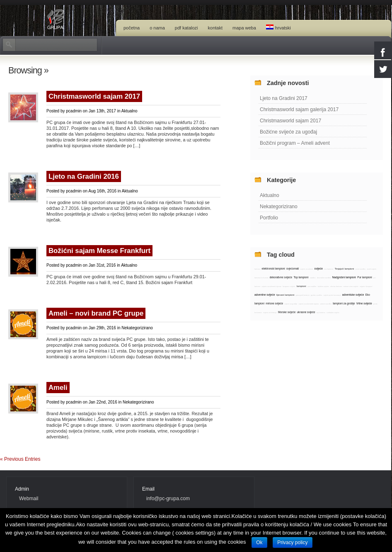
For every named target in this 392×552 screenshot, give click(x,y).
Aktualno (129, 111)
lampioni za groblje (344, 303)
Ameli (58, 388)
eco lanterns (329, 269)
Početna (132, 28)
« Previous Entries (20, 459)
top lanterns (321, 312)
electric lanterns (336, 286)
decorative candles (324, 278)
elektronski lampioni (273, 269)
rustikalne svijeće (333, 312)
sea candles (312, 286)
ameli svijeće (371, 269)
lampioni (301, 286)
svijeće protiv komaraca (332, 295)
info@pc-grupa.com (168, 499)
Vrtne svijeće (364, 303)
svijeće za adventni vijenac (272, 286)
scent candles (361, 269)
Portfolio (269, 218)
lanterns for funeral (261, 278)
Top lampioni (301, 277)
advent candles (326, 304)
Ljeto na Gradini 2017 (284, 98)
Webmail (29, 499)
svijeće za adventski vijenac (309, 304)
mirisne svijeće (274, 303)
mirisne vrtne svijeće (351, 286)
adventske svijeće (353, 295)
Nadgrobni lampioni (344, 277)
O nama (157, 28)
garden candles (316, 295)
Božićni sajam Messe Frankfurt (99, 251)
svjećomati (293, 269)
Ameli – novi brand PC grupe (96, 313)
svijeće (319, 269)
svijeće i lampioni (366, 286)
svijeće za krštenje (270, 312)
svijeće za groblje (291, 304)
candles (313, 278)
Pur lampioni (365, 277)
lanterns (257, 269)
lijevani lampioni (285, 295)
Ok (259, 542)
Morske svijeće (287, 312)
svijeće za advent (307, 269)
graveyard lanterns (303, 295)
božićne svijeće (323, 286)
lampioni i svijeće (289, 286)
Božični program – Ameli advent (295, 143)
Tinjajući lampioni (344, 269)
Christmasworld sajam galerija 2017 (299, 109)
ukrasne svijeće (306, 312)
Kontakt (215, 28)
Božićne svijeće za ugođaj (288, 132)
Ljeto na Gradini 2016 (84, 176)
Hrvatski (278, 27)
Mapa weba (244, 28)
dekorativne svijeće (281, 277)
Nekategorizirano (137, 328)
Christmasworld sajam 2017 (94, 96)
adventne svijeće (265, 295)
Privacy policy (292, 542)
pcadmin (74, 111)
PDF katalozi (186, 28)
